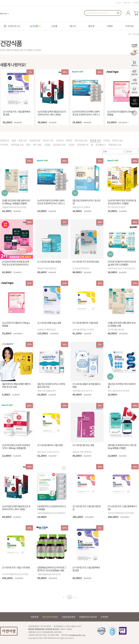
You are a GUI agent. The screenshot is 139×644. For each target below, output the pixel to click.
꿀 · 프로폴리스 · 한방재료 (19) (106, 145)
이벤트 (110, 26)
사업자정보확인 (69, 617)
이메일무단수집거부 (88, 617)
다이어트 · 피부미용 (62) (12, 145)
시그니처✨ (35, 26)
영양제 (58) (35, 140)
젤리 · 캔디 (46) (34, 145)
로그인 (118, 3)
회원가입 (127, 3)
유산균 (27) (95, 140)
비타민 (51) (48, 140)
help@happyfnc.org (77, 635)
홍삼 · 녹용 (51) (19, 140)
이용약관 (35, 617)
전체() (5, 140)
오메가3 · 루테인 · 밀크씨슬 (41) (72, 140)
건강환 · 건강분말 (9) (78, 145)
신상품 (54, 26)
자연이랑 (130, 26)
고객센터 (136, 3)
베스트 (73, 26)
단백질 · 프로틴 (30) (113, 140)
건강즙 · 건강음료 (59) (55, 145)
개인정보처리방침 (50, 617)
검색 (118, 13)
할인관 (91, 26)
